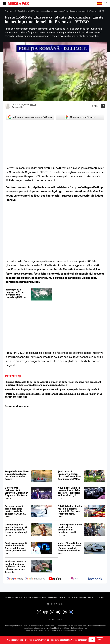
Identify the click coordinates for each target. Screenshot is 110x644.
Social (20, 11)
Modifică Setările (55, 604)
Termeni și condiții (57, 597)
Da (92, 640)
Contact (101, 597)
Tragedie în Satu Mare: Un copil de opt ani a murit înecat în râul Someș (17, 475)
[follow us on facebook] (95, 579)
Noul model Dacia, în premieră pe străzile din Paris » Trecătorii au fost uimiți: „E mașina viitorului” (69, 492)
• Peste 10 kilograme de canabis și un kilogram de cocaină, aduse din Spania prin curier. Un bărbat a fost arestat (54, 395)
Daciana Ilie (17, 107)
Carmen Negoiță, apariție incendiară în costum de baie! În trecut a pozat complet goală (17, 528)
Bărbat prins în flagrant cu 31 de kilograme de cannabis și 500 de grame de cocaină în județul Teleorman (16, 293)
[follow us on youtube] (55, 579)
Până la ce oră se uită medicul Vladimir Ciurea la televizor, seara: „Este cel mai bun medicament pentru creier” (16, 547)
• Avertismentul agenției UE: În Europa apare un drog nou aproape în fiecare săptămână (52, 389)
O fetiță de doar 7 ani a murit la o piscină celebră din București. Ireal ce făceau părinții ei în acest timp (70, 510)
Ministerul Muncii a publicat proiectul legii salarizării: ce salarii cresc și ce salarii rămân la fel (15, 565)
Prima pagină (11, 11)
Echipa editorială (14, 597)
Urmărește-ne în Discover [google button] (80, 117)
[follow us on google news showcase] (35, 579)
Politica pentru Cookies (35, 597)
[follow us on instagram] (75, 579)
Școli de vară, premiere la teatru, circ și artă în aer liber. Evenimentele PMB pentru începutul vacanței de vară (70, 475)
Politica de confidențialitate (81, 597)
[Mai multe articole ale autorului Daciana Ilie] (8, 106)
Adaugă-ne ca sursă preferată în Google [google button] (30, 117)
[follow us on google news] (15, 579)
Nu (100, 640)
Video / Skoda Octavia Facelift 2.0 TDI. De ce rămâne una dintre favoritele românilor (70, 547)
